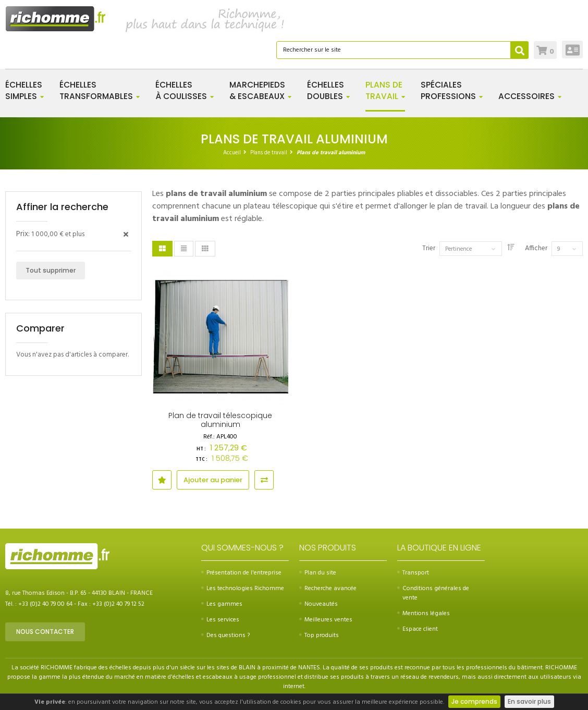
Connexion (573, 50)
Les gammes (222, 604)
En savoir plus (529, 701)
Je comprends (474, 701)
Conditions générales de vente (433, 593)
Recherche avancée (328, 589)
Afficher (536, 249)
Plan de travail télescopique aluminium (220, 420)
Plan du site (318, 573)
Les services (220, 620)
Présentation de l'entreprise (241, 573)
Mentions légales (424, 614)
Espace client (418, 629)
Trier (429, 249)
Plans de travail (269, 153)
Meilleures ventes (326, 620)
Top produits (319, 635)
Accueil (232, 153)
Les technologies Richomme (243, 589)
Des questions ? (225, 635)
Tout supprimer (51, 270)
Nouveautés (318, 604)
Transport (413, 573)
